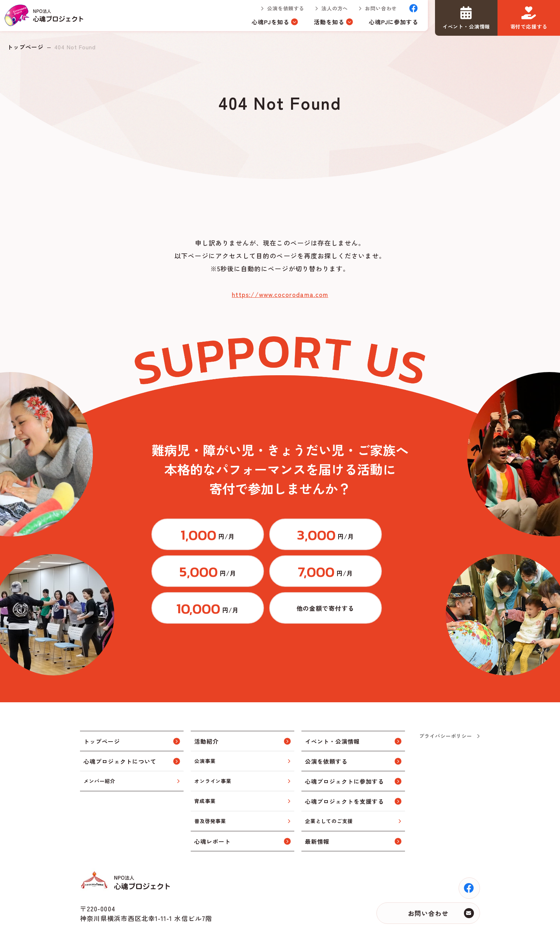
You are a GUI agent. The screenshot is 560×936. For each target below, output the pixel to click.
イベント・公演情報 (332, 713)
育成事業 (205, 773)
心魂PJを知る (266, 24)
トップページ (25, 47)
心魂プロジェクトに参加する (344, 753)
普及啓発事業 (210, 793)
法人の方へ (330, 11)
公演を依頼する (281, 11)
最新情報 (317, 813)
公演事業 (205, 733)
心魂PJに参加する (389, 24)
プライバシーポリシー (446, 708)
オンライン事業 (213, 753)
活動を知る (324, 24)
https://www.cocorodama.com (280, 294)
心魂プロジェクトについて (120, 733)
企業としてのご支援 (329, 793)
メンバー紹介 (99, 753)
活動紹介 (206, 713)
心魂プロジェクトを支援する (344, 773)
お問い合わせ (376, 11)
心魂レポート (212, 813)
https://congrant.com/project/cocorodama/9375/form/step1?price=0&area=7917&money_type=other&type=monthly (367, 578)
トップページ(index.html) (47, 18)
